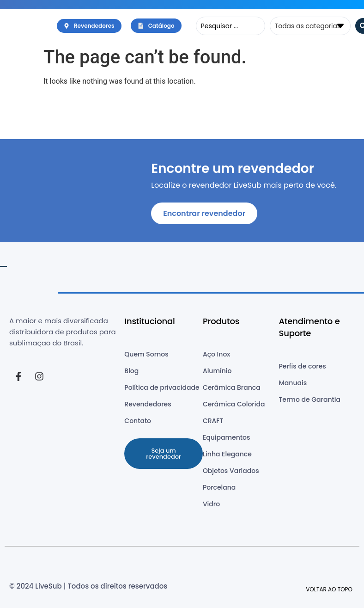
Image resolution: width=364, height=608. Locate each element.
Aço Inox (216, 354)
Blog (131, 371)
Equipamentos (226, 437)
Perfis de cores (302, 366)
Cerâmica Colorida (234, 404)
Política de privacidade (162, 387)
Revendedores (148, 404)
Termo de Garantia (309, 399)
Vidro (211, 504)
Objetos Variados (231, 471)
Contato (138, 421)
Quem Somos (146, 354)
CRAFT (213, 421)
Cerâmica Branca (232, 387)
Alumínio (217, 371)
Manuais (293, 383)
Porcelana (219, 487)
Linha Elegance (227, 454)
